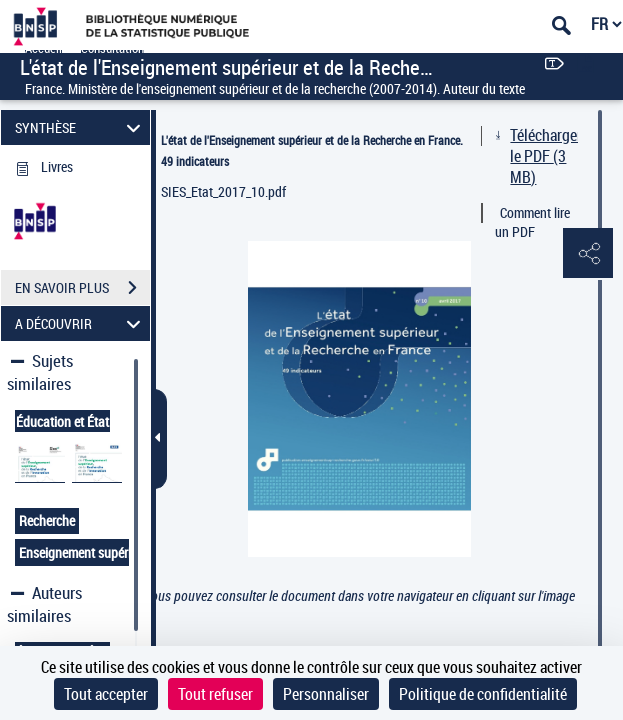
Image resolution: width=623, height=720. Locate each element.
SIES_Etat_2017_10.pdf (223, 191)
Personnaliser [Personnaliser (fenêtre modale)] (326, 694)
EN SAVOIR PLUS (82, 288)
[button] (588, 254)
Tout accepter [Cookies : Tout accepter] (106, 694)
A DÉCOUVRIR (80, 323)
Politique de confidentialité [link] (483, 694)
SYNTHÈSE (80, 127)
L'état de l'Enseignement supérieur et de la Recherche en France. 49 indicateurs (312, 150)
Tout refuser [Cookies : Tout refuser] (215, 694)
